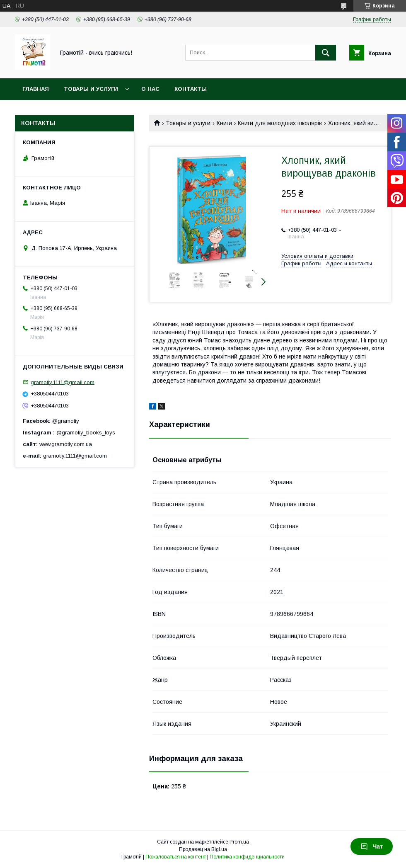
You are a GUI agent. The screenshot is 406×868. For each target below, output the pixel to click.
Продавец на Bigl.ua (203, 849)
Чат (372, 846)
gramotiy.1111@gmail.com (63, 382)
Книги (224, 123)
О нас (150, 89)
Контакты (191, 89)
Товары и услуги (91, 89)
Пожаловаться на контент (176, 857)
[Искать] (326, 53)
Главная (36, 89)
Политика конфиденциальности (247, 857)
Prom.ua (239, 842)
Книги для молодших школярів (280, 123)
